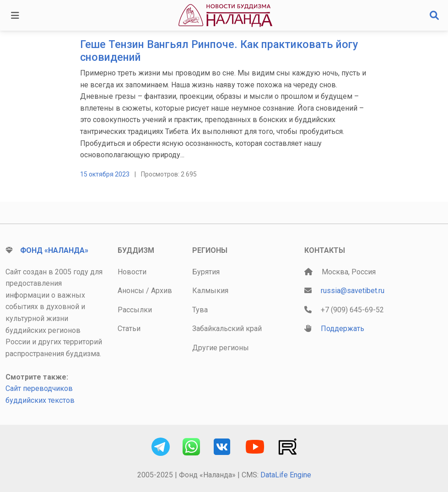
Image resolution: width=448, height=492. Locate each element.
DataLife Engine (286, 475)
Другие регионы (221, 348)
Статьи (129, 329)
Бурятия (206, 272)
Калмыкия (210, 291)
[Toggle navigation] (15, 16)
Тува (200, 310)
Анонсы (131, 291)
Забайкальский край (227, 329)
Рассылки (135, 310)
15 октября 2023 (105, 174)
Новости (132, 272)
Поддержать (343, 329)
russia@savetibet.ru (353, 291)
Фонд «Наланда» (54, 250)
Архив (162, 291)
